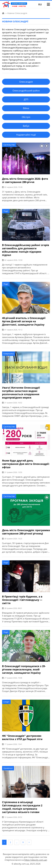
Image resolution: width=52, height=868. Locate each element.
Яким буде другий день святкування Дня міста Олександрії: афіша (26, 464)
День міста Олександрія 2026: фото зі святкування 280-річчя (25, 180)
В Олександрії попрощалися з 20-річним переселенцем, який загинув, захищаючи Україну (24, 669)
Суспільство (9, 145)
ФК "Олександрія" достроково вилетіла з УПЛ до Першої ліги (22, 737)
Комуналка (9, 354)
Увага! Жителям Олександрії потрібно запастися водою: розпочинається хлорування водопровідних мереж (21, 393)
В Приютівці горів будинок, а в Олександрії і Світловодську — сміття (22, 600)
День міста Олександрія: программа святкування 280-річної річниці (26, 532)
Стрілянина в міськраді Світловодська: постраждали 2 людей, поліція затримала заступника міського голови (22, 807)
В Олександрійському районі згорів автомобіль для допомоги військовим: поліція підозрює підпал (26, 250)
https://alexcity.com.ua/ (36, 860)
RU (40, 4)
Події (6, 211)
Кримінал (8, 768)
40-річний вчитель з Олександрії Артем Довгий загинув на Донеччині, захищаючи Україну (24, 321)
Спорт (6, 702)
